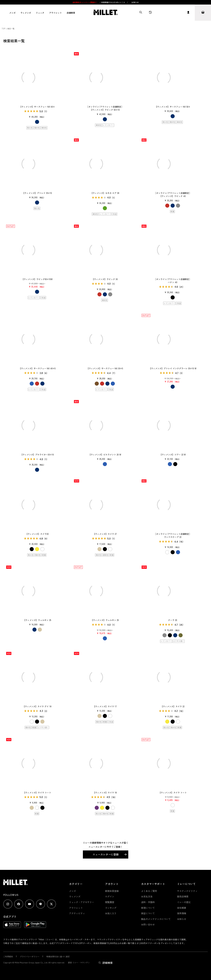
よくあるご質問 (149, 891)
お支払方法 (147, 896)
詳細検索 (108, 963)
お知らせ (135, 2)
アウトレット (55, 13)
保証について (148, 913)
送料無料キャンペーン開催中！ (85, 2)
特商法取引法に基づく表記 (58, 956)
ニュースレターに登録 (106, 854)
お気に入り (111, 913)
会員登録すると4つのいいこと (113, 2)
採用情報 (182, 913)
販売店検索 (183, 896)
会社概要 (182, 908)
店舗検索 (71, 13)
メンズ (12, 13)
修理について (148, 908)
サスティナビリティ (187, 891)
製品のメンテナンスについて (156, 919)
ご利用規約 (8, 956)
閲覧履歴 (110, 902)
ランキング (111, 908)
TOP (3, 29)
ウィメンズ (26, 13)
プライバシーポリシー (30, 956)
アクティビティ (77, 913)
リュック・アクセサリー (82, 902)
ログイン (110, 896)
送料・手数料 (148, 902)
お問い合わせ (148, 924)
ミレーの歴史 (184, 902)
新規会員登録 (112, 891)
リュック (40, 13)
